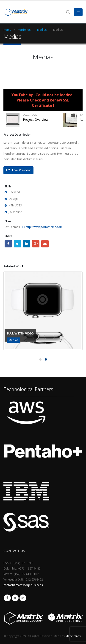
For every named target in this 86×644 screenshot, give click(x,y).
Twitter (17, 244)
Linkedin (23, 598)
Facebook (8, 244)
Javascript (15, 212)
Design (13, 199)
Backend (14, 192)
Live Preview (18, 170)
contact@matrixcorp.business (23, 585)
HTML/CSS (15, 205)
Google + (36, 244)
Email (45, 244)
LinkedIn (27, 244)
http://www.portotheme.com (42, 227)
